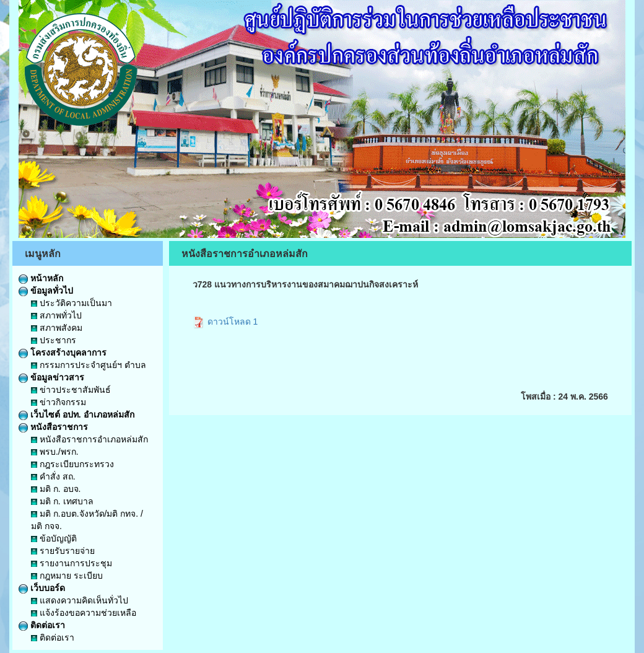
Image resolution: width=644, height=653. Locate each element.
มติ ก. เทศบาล (62, 501)
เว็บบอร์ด (42, 588)
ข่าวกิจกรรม (59, 402)
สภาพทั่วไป (56, 315)
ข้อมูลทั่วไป (46, 291)
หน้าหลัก (41, 278)
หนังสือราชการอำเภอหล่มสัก (89, 439)
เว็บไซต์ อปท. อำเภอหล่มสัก (76, 414)
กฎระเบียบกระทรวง (72, 464)
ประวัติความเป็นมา (72, 303)
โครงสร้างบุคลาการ (63, 353)
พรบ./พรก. (55, 452)
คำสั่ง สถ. (53, 476)
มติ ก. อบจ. (56, 489)
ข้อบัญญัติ (54, 538)
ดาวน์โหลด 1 (225, 322)
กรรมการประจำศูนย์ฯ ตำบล (89, 365)
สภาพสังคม (57, 328)
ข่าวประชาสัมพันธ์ (71, 390)
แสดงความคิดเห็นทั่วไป (80, 600)
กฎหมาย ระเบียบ (67, 576)
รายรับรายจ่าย (63, 551)
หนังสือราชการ (53, 427)
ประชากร (54, 340)
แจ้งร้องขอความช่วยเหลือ (84, 613)
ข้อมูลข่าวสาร (51, 377)
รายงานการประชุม (72, 563)
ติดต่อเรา (42, 625)
